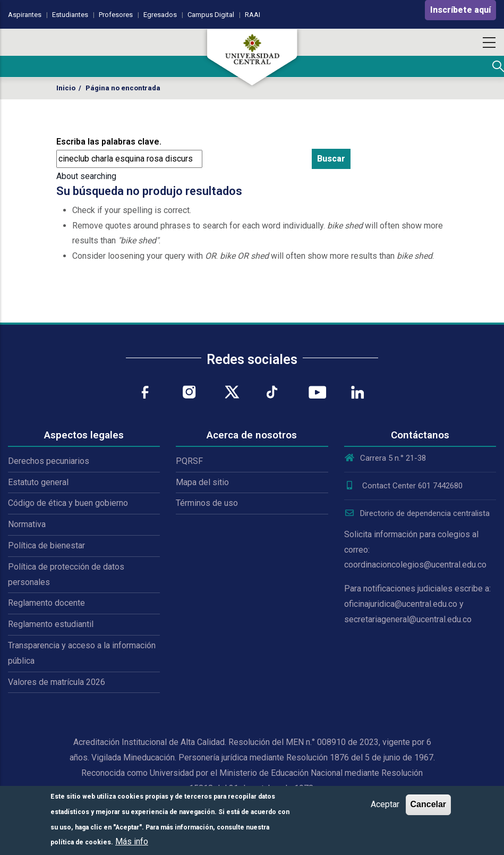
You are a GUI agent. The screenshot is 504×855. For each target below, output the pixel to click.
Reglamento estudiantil (51, 624)
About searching (86, 176)
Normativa (27, 524)
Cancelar (429, 804)
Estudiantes (70, 15)
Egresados (160, 15)
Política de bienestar (46, 545)
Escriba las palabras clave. (109, 142)
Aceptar (385, 804)
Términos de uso (207, 503)
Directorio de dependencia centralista (417, 513)
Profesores (116, 15)
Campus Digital (211, 15)
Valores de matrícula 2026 (57, 682)
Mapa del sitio (202, 482)
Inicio (66, 88)
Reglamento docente (46, 603)
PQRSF (189, 461)
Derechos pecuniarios (49, 461)
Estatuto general (38, 482)
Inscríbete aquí (460, 10)
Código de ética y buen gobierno (68, 503)
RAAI (253, 15)
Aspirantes (25, 15)
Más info (132, 841)
